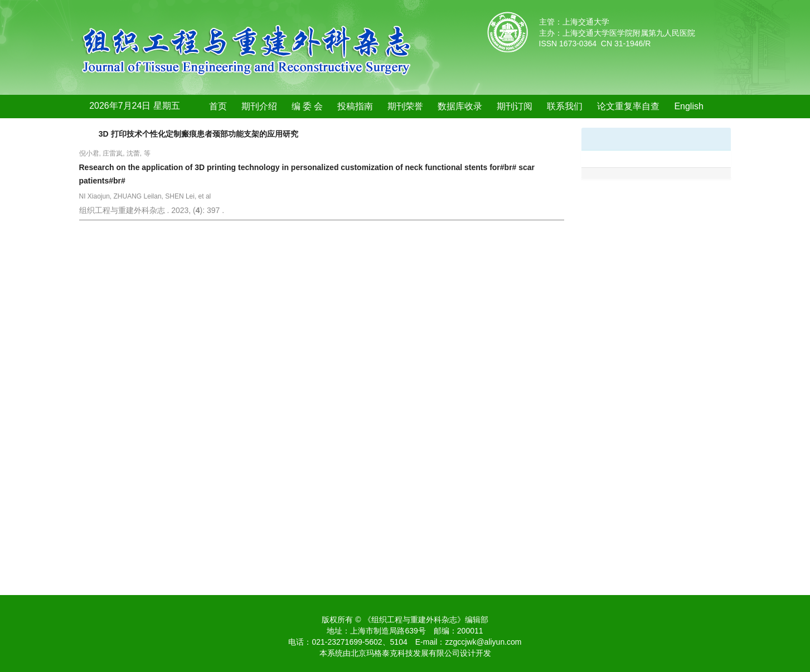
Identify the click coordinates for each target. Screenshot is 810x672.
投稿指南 (355, 106)
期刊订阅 (515, 106)
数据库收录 (460, 106)
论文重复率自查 (628, 106)
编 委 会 (307, 106)
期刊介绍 (259, 106)
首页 (218, 106)
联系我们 (565, 106)
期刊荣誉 (405, 106)
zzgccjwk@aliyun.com (483, 642)
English (688, 106)
